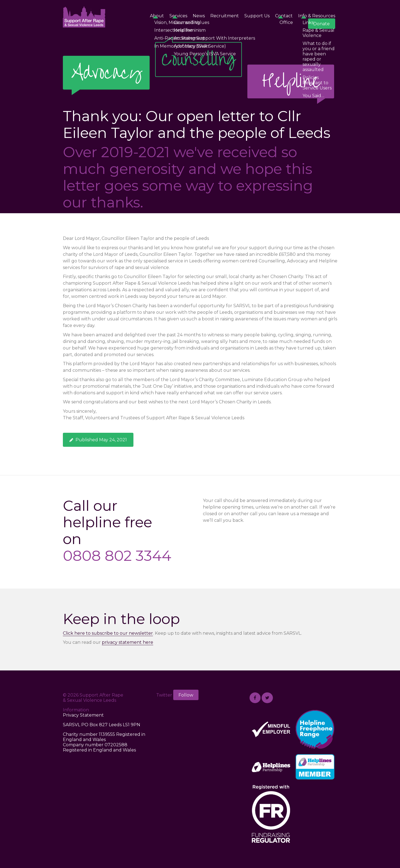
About (157, 16)
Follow (186, 695)
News (199, 16)
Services (178, 16)
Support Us (257, 16)
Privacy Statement (83, 715)
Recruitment (225, 16)
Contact (284, 16)
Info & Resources (317, 16)
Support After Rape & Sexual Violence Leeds (84, 17)
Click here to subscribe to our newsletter (108, 633)
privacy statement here (128, 642)
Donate (321, 24)
